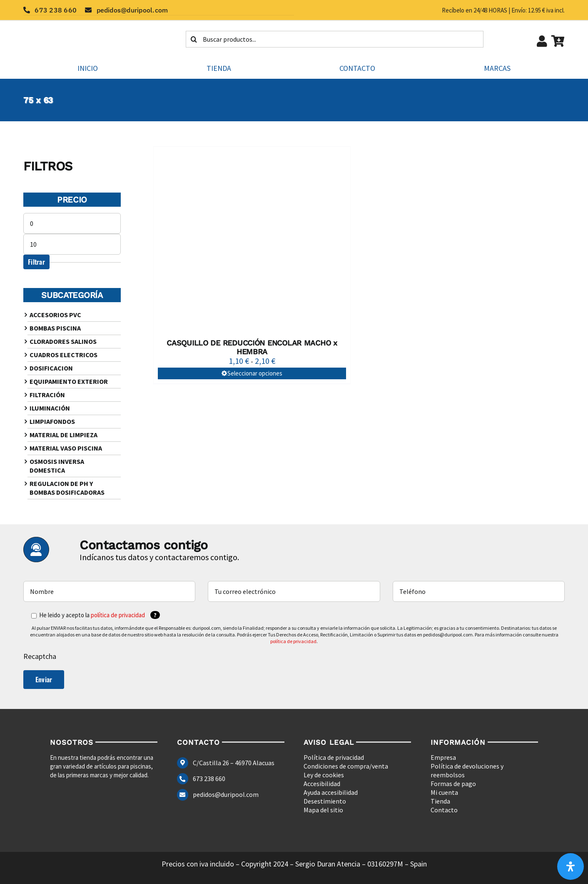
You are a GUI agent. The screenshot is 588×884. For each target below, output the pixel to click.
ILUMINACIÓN (50, 408)
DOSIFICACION (51, 368)
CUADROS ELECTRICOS (64, 355)
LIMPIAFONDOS (52, 421)
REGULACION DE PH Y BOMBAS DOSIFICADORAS (67, 488)
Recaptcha (40, 656)
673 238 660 (209, 779)
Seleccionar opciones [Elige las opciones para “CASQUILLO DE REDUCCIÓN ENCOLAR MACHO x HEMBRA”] (255, 373)
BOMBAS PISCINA (55, 328)
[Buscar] (194, 39)
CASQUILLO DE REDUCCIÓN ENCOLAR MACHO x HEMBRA (252, 347)
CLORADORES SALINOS (63, 341)
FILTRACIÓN (47, 395)
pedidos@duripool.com (226, 794)
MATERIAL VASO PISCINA (66, 448)
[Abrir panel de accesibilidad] (571, 866)
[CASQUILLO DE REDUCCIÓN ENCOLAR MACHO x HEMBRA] (252, 240)
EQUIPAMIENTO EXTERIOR (69, 381)
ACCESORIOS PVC (55, 315)
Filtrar (36, 262)
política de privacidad (118, 615)
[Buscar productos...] (335, 39)
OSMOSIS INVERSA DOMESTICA (57, 466)
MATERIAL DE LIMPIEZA (64, 435)
